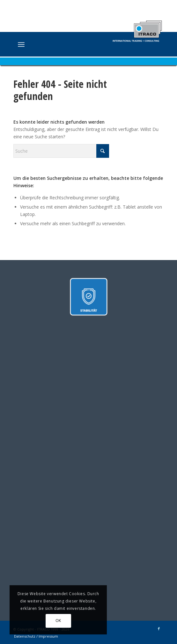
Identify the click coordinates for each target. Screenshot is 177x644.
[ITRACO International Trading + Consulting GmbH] (74, 45)
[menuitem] (21, 44)
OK (58, 621)
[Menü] (21, 44)
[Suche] (61, 151)
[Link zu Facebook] (159, 629)
